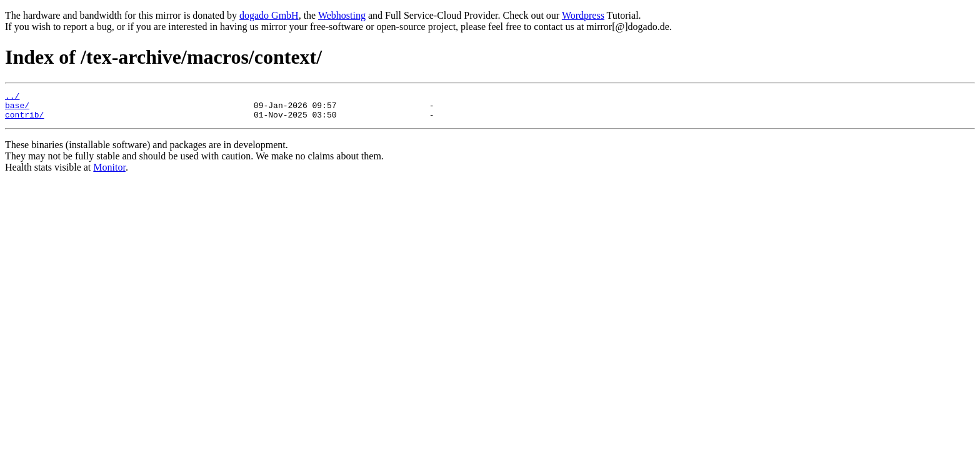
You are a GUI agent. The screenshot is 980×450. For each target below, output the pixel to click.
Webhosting (342, 15)
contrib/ (24, 120)
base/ (17, 109)
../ (12, 97)
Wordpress (583, 15)
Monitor (109, 173)
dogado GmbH (269, 15)
